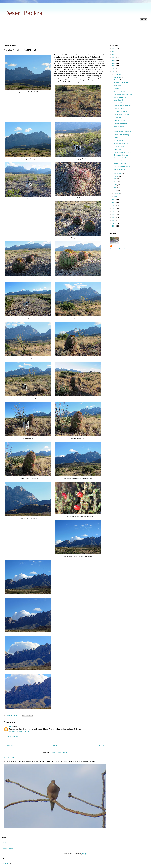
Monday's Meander (12, 758)
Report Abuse (7, 848)
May (115, 185)
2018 (114, 72)
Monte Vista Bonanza (120, 155)
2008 (114, 226)
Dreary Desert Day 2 (120, 123)
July (115, 179)
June (116, 182)
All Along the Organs (120, 112)
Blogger (85, 854)
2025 (114, 51)
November (118, 77)
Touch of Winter (119, 126)
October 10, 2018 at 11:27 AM (19, 732)
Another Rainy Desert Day (122, 106)
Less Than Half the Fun (121, 83)
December (118, 74)
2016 (114, 203)
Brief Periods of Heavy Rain (123, 167)
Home (55, 746)
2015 (114, 206)
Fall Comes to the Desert (122, 129)
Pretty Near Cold (119, 146)
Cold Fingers (118, 149)
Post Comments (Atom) (59, 752)
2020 (114, 66)
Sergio (116, 138)
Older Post (101, 746)
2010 (114, 220)
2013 (114, 212)
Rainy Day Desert (119, 120)
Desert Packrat (24, 13)
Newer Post (10, 746)
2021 (114, 63)
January (117, 196)
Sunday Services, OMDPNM (123, 152)
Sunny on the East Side (121, 114)
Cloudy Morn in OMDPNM (122, 132)
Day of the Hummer (120, 170)
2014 (114, 209)
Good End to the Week (121, 158)
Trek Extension (118, 161)
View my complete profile (118, 249)
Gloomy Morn (118, 85)
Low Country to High (120, 97)
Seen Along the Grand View (123, 94)
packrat (115, 246)
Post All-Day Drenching (121, 135)
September (118, 173)
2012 (114, 214)
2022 (114, 60)
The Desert (5, 863)
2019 (114, 69)
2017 (114, 200)
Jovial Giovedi (118, 100)
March (116, 191)
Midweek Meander (119, 164)
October (117, 80)
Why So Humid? (119, 109)
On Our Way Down (120, 91)
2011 (114, 217)
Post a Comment (12, 736)
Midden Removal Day (121, 143)
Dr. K (11, 726)
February (117, 193)
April (116, 188)
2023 (114, 57)
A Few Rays (117, 117)
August (116, 176)
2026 (114, 49)
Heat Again (117, 88)
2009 (114, 223)
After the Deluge (119, 103)
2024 (114, 54)
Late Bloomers (118, 140)
